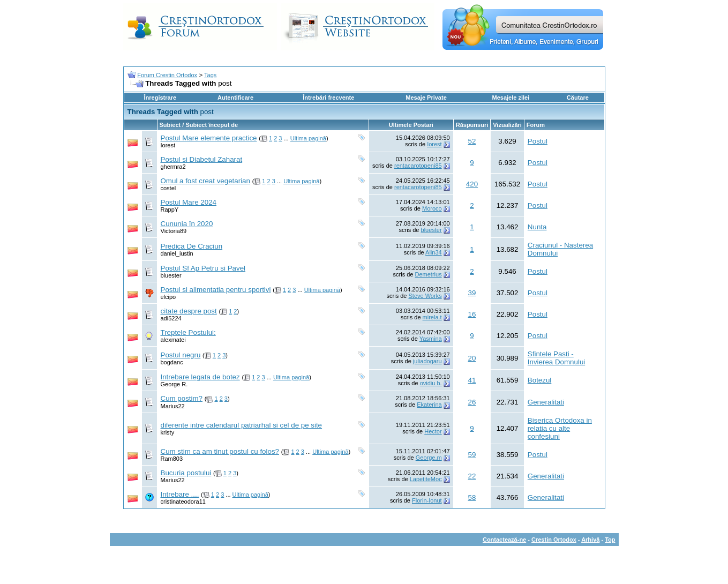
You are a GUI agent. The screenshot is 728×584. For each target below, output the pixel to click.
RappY (170, 209)
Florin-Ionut (427, 500)
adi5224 (171, 318)
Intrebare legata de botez (200, 377)
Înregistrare (160, 98)
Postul (538, 141)
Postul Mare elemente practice (209, 138)
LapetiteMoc (426, 479)
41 (472, 380)
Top (610, 540)
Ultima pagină (308, 138)
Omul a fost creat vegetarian (205, 181)
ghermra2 (173, 167)
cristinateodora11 (183, 501)
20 (472, 358)
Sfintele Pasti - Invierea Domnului (556, 358)
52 (472, 141)
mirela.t (432, 317)
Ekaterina (429, 405)
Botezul (539, 380)
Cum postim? (182, 398)
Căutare (578, 98)
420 (472, 184)
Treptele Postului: (188, 332)
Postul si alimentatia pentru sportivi (216, 290)
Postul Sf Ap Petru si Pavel (203, 268)
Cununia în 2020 (187, 224)
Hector (433, 431)
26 (472, 402)
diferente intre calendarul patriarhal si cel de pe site (242, 425)
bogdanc (172, 362)
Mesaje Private (426, 98)
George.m (429, 458)
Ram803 (172, 459)
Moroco (432, 208)
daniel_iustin (177, 253)
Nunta (537, 227)
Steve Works (425, 296)
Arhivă (590, 540)
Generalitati (546, 402)
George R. (174, 384)
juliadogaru (427, 361)
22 (472, 476)
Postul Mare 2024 (189, 202)
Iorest (168, 145)
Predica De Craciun (192, 246)
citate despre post (189, 311)
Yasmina (431, 339)
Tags (210, 75)
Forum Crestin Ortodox (167, 75)
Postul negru (181, 355)
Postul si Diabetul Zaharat (202, 159)
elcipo (168, 297)
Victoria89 (174, 231)
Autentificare (235, 98)
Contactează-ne (504, 540)
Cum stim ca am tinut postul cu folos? (220, 451)
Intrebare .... (180, 494)
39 (472, 293)
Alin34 (434, 252)
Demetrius (429, 274)
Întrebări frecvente (328, 98)
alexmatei (173, 340)
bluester (431, 230)
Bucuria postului (186, 473)
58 (472, 497)
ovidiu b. (431, 383)
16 (472, 314)
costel (168, 188)
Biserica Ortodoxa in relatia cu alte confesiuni (560, 428)
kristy (168, 432)
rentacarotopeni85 (418, 166)
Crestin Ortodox (554, 540)
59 (472, 455)
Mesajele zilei (511, 98)
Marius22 (173, 406)
